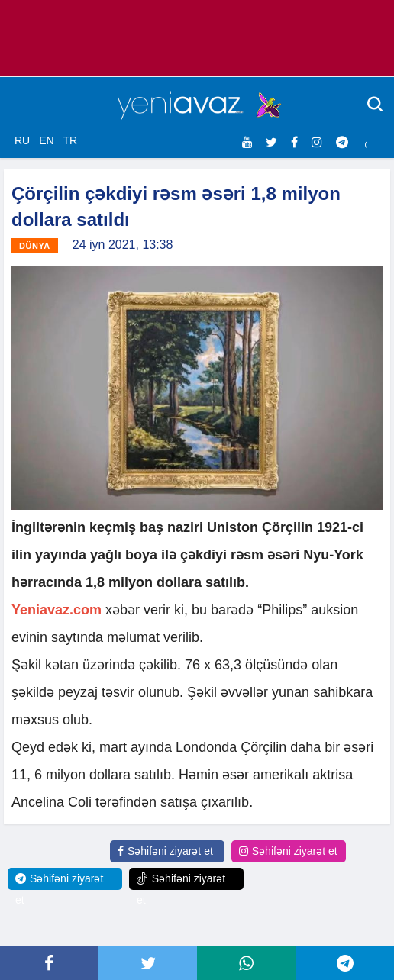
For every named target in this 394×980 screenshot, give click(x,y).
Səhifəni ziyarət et (165, 851)
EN (46, 140)
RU (22, 140)
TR (70, 140)
